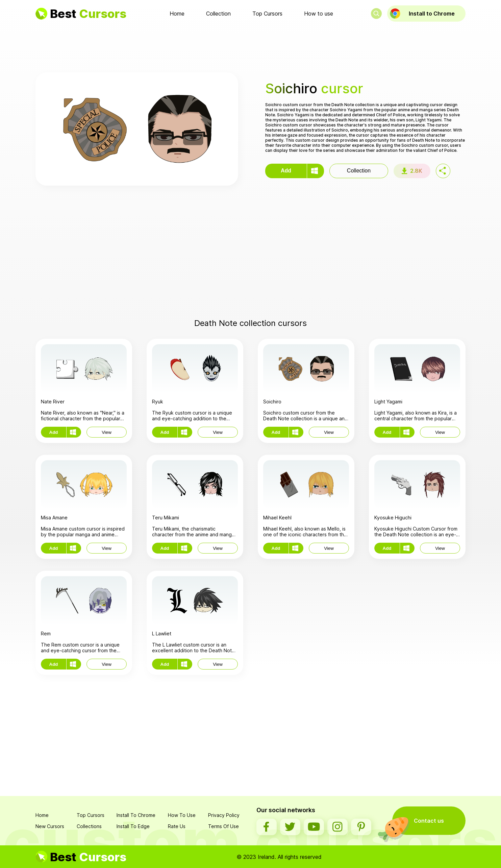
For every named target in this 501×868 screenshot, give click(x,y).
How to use (319, 14)
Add (286, 171)
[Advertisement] (251, 47)
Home (177, 14)
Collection (218, 14)
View (107, 432)
